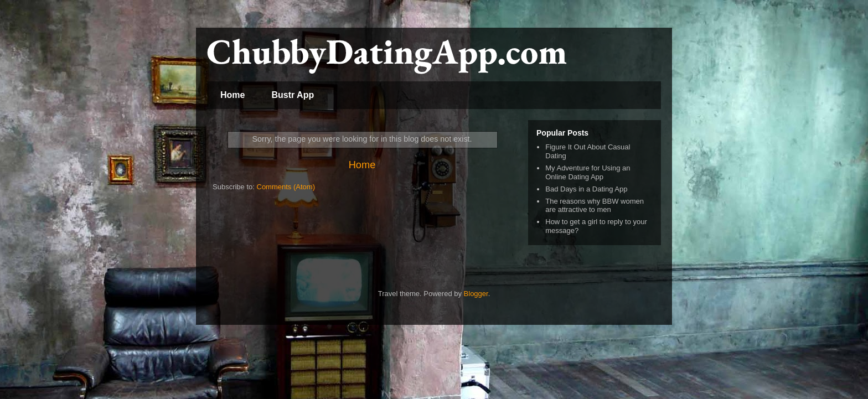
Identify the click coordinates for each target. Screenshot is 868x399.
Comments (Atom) (286, 187)
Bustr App (293, 95)
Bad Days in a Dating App (586, 189)
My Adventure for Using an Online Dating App (588, 172)
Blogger (476, 294)
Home (232, 95)
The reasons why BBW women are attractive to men (595, 206)
